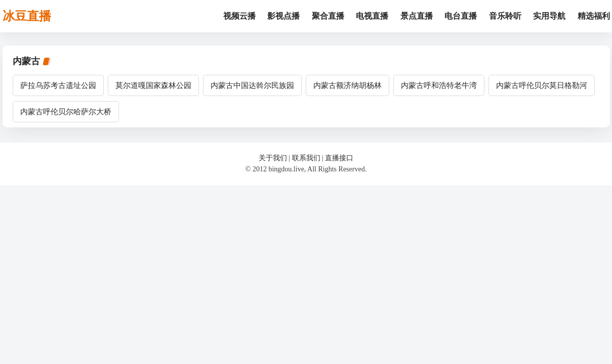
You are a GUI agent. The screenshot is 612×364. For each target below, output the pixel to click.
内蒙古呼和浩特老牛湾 (439, 85)
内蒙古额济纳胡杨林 (348, 85)
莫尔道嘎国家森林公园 (153, 85)
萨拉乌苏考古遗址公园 (58, 85)
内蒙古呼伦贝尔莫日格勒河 (542, 85)
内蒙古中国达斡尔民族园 (252, 85)
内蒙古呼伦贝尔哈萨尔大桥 (66, 112)
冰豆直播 (27, 16)
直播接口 (339, 158)
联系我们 (306, 158)
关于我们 (273, 158)
